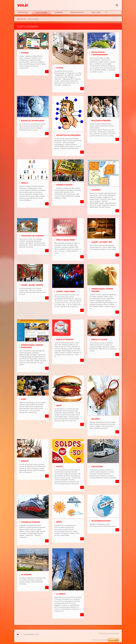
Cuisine (60, 70)
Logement (96, 192)
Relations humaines (101, 122)
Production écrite (77, 14)
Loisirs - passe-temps (66, 293)
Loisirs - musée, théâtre (32, 287)
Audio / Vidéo (96, 14)
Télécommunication (101, 523)
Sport (24, 401)
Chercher (117, 5)
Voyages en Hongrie (30, 524)
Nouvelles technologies (33, 122)
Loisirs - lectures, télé (102, 244)
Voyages (25, 55)
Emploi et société (99, 341)
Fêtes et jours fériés (66, 242)
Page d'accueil (23, 14)
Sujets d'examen (41, 14)
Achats (59, 468)
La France (61, 596)
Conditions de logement (33, 238)
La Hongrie (26, 576)
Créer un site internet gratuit (100, 640)
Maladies (96, 421)
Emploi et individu (65, 341)
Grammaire (59, 14)
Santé (59, 407)
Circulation (97, 468)
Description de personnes (68, 137)
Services (25, 463)
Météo (59, 524)
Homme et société (64, 187)
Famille (25, 185)
